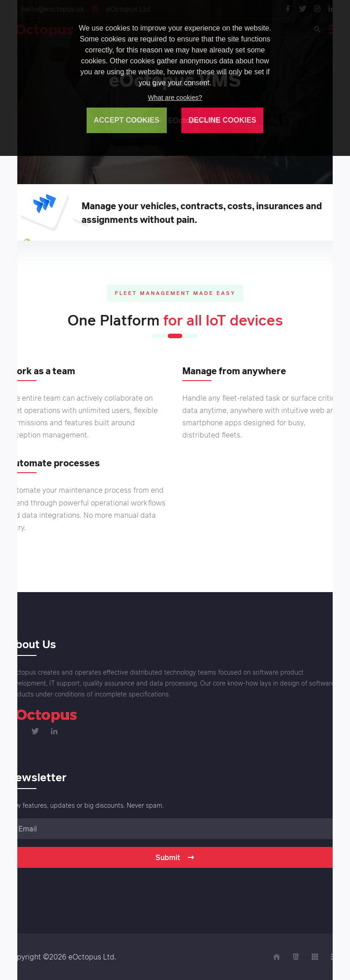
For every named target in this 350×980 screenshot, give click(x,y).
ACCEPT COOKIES (127, 120)
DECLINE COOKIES (222, 120)
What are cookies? (175, 98)
